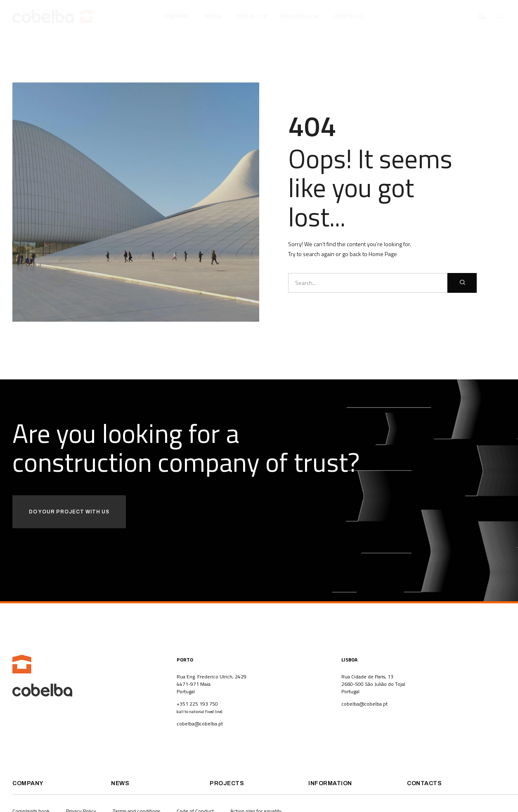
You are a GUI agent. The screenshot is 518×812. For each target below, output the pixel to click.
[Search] (462, 283)
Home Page (383, 254)
